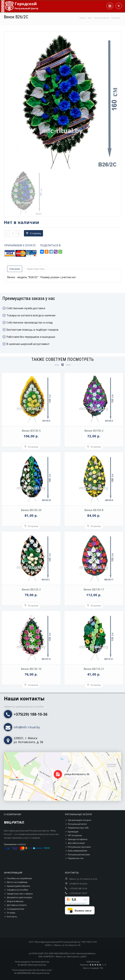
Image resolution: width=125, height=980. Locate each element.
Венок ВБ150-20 (31, 510)
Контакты (12, 917)
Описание (15, 269)
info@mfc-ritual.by (27, 727)
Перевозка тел (76, 858)
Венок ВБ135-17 (94, 589)
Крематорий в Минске (18, 886)
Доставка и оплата (17, 905)
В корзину (33, 233)
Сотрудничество (16, 909)
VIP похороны (75, 835)
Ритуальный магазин (79, 854)
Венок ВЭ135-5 (31, 431)
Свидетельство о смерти (20, 894)
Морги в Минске (15, 901)
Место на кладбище (17, 882)
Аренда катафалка (78, 839)
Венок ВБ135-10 (31, 669)
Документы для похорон (20, 897)
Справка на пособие (17, 890)
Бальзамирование (78, 851)
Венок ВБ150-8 (94, 510)
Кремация (73, 832)
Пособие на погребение (19, 878)
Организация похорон (80, 820)
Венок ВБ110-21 (94, 669)
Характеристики (36, 269)
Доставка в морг (76, 843)
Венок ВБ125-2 (31, 589)
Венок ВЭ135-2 (94, 431)
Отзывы (11, 913)
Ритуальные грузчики (79, 847)
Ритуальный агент (77, 824)
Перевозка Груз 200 (78, 828)
